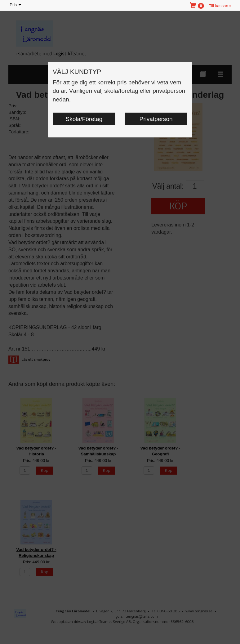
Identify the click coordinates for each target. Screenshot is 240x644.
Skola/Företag (84, 119)
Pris (16, 5)
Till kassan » (220, 6)
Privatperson (156, 119)
